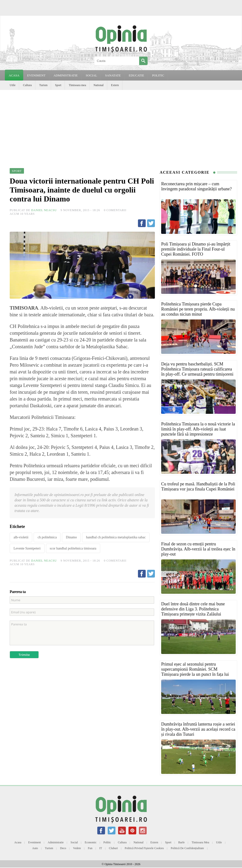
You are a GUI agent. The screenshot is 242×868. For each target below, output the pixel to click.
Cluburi (113, 848)
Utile (13, 85)
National (98, 85)
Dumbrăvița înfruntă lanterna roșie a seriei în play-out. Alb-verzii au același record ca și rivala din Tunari (198, 729)
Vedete (77, 848)
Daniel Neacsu (44, 210)
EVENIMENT (36, 75)
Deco (63, 848)
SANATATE (113, 75)
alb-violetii (21, 537)
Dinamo (71, 537)
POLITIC (158, 75)
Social (74, 842)
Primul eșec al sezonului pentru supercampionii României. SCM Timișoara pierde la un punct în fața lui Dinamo (195, 672)
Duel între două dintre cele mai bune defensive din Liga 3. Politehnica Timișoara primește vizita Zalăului (193, 609)
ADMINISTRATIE (66, 75)
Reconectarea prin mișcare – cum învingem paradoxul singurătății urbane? (196, 186)
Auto (35, 848)
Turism (43, 85)
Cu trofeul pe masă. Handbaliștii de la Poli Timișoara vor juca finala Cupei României (198, 486)
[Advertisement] (121, 126)
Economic (91, 842)
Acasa (14, 75)
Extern (115, 85)
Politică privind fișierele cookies (144, 848)
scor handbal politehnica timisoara (73, 548)
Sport (58, 85)
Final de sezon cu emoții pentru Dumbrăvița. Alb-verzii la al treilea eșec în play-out (198, 549)
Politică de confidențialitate (187, 848)
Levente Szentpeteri (27, 548)
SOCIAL (91, 75)
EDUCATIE (136, 75)
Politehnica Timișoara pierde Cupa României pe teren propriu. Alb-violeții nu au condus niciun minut (198, 309)
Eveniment (35, 842)
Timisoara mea (77, 85)
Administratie (56, 842)
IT (101, 848)
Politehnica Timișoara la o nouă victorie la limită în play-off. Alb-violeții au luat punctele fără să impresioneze (198, 429)
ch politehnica (47, 537)
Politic (107, 842)
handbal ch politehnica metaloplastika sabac (116, 537)
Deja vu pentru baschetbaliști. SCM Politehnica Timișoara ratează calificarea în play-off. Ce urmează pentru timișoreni (197, 369)
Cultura (27, 85)
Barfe (182, 842)
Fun (90, 848)
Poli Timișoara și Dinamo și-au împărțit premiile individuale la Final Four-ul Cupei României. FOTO (196, 249)
